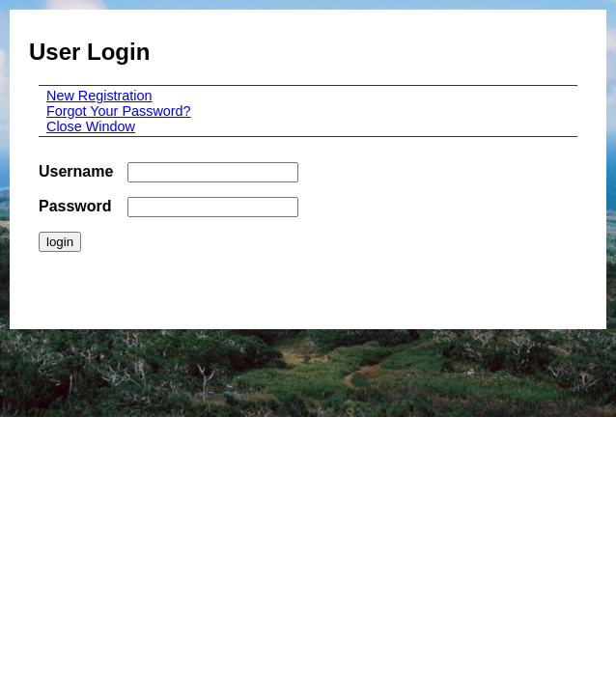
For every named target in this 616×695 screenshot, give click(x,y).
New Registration (99, 96)
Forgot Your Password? (119, 111)
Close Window (91, 126)
